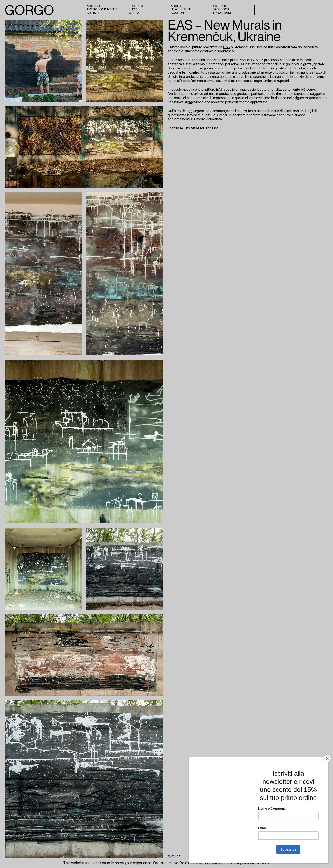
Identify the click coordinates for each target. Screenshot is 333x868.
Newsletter (181, 9)
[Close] (327, 759)
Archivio (94, 6)
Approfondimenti (102, 9)
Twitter (219, 6)
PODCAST (136, 6)
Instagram (222, 13)
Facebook (221, 9)
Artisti (93, 13)
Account (178, 13)
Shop (133, 9)
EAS (227, 47)
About (176, 6)
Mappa (134, 13)
